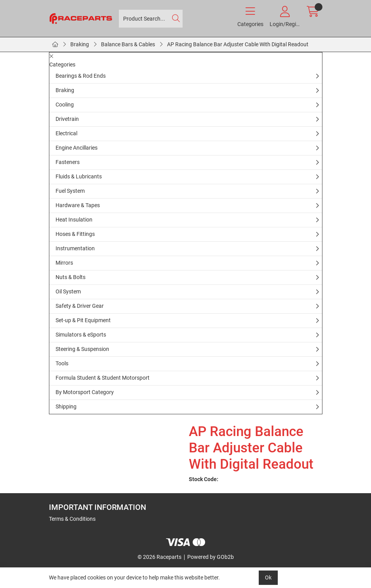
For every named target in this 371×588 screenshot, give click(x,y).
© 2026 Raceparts (159, 557)
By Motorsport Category (85, 392)
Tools (62, 363)
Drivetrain (67, 119)
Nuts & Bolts (71, 277)
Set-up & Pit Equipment (83, 320)
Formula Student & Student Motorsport (103, 378)
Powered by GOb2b (211, 557)
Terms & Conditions (72, 519)
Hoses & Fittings (75, 234)
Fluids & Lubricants (79, 176)
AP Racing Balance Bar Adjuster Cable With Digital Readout (238, 44)
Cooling (65, 105)
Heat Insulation (74, 220)
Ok (268, 578)
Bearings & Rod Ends (81, 76)
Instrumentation (75, 248)
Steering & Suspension (82, 349)
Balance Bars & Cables (128, 44)
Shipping (66, 407)
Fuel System (70, 191)
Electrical (66, 133)
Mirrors (64, 263)
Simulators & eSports (81, 335)
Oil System (68, 291)
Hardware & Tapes (78, 205)
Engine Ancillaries (77, 148)
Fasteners (68, 162)
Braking (80, 44)
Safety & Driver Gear (80, 306)
